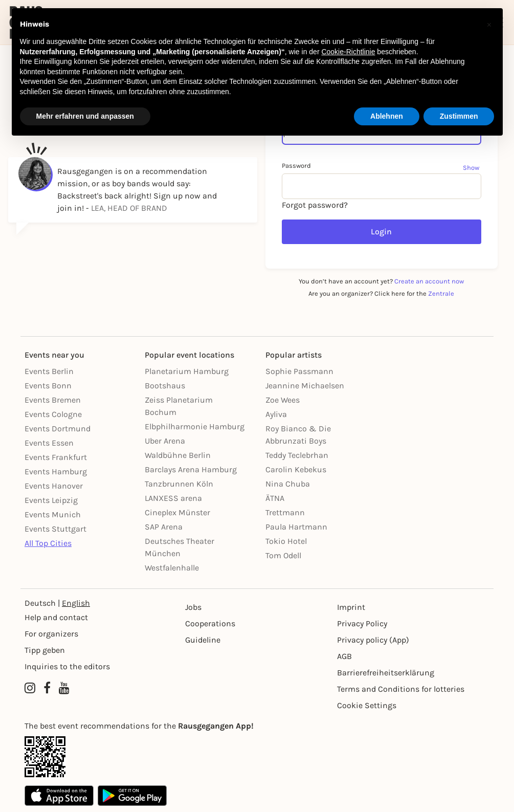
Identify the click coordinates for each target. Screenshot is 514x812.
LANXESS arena (173, 498)
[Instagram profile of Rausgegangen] (30, 688)
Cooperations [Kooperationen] (210, 623)
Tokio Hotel (286, 541)
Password (296, 166)
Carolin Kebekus (296, 469)
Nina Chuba (288, 484)
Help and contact (56, 617)
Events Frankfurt (56, 457)
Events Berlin (49, 371)
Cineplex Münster (177, 512)
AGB (344, 656)
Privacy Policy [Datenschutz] (362, 623)
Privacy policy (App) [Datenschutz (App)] (373, 640)
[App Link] (257, 757)
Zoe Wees (283, 400)
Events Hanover (54, 486)
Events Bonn (48, 386)
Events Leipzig (51, 500)
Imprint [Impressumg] (351, 607)
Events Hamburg (56, 471)
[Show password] (472, 167)
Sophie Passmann (299, 371)
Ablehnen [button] (387, 116)
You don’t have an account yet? (381, 281)
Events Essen (49, 443)
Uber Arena (165, 441)
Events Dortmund (58, 429)
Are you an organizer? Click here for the (381, 293)
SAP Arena (164, 527)
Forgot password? (315, 205)
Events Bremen (53, 400)
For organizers (51, 634)
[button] (489, 25)
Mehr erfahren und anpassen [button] (85, 116)
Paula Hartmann (296, 527)
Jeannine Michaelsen (305, 386)
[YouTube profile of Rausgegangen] (64, 688)
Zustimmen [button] (459, 116)
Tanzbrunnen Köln (179, 484)
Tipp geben (45, 650)
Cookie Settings (367, 705)
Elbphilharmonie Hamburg (195, 426)
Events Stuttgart (55, 529)
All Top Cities (48, 543)
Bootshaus (165, 386)
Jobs (193, 607)
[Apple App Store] (59, 796)
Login (381, 232)
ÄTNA (275, 498)
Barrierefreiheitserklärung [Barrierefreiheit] (386, 673)
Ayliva (276, 414)
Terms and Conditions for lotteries (401, 689)
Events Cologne (53, 414)
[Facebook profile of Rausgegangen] (47, 688)
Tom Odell (283, 555)
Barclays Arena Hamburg (191, 469)
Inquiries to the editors (67, 666)
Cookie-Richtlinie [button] (348, 52)
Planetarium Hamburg (187, 371)
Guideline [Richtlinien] (203, 640)
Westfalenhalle (172, 568)
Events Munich (53, 514)
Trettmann (285, 512)
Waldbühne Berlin (178, 455)
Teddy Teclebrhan (297, 455)
